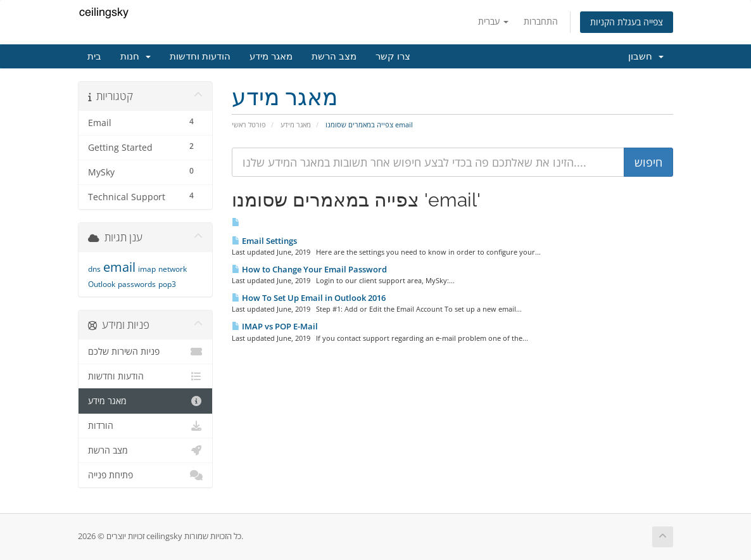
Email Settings (264, 241)
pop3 (167, 284)
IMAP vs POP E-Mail (275, 326)
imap (147, 269)
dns (94, 269)
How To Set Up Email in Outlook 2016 (309, 298)
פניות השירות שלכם (145, 352)
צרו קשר (393, 56)
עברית (493, 21)
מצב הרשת (334, 56)
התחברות (541, 21)
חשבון (646, 56)
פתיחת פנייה (145, 475)
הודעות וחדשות (200, 56)
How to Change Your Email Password (309, 269)
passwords (137, 284)
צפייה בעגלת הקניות (627, 22)
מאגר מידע (271, 56)
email (119, 267)
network (173, 269)
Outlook (102, 284)
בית (94, 56)
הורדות (145, 426)
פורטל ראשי (249, 124)
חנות (136, 56)
